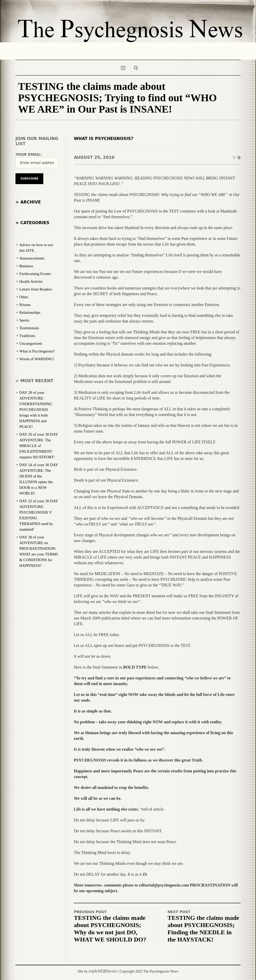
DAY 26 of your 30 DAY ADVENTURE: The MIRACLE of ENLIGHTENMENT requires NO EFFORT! (39, 446)
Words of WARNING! (37, 359)
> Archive (28, 202)
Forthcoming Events (35, 274)
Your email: (29, 154)
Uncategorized (31, 343)
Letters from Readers (36, 289)
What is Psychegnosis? (103, 139)
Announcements (32, 258)
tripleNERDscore (103, 971)
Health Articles (31, 281)
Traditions (27, 336)
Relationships (30, 312)
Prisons (25, 305)
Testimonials (29, 328)
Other (24, 297)
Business (26, 266)
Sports (24, 320)
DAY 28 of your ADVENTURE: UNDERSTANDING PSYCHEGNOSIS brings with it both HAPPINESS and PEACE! (36, 410)
